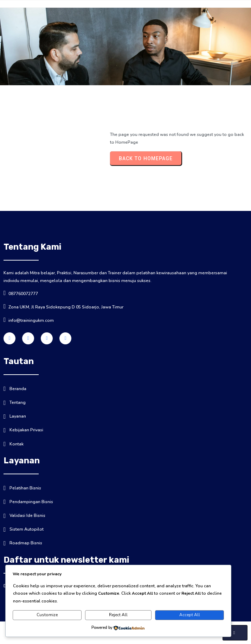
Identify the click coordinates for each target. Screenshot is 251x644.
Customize (47, 615)
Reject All (118, 615)
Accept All (190, 615)
